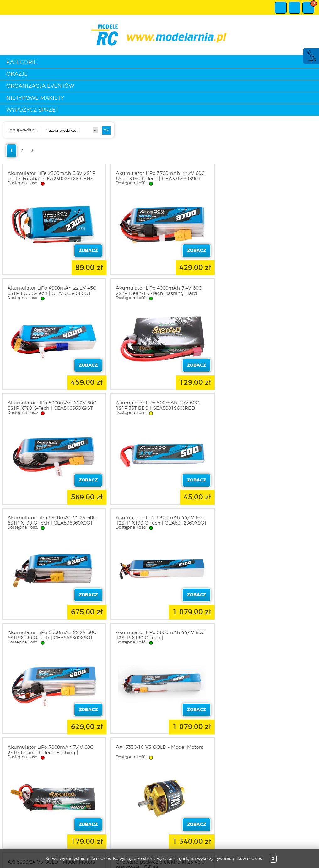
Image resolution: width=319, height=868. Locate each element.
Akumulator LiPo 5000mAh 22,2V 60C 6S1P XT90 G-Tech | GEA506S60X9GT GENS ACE (158, 294)
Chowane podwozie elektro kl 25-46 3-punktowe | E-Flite (159, 635)
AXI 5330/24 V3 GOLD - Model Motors (51, 633)
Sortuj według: (22, 130)
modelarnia (160, 35)
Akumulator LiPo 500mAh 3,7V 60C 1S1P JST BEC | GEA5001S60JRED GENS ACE (262, 294)
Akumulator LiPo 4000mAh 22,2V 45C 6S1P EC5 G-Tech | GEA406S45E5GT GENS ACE (265, 179)
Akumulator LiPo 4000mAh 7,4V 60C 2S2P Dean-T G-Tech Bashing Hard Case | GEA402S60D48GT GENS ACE (51, 294)
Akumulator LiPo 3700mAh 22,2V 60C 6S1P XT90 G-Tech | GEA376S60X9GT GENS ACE (158, 179)
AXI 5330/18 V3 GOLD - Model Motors (264, 518)
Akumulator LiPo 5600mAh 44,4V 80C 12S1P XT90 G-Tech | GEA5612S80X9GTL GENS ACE (52, 523)
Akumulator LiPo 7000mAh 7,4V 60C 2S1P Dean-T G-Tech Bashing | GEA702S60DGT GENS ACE (157, 523)
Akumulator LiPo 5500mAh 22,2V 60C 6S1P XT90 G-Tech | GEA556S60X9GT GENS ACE (265, 408)
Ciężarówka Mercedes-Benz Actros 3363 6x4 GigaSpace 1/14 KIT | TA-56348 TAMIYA (261, 638)
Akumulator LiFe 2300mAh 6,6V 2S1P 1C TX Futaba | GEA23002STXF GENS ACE (51, 179)
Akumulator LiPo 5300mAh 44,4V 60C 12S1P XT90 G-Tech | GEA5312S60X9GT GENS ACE (159, 408)
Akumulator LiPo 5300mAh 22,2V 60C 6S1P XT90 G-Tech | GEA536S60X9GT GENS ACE (52, 408)
